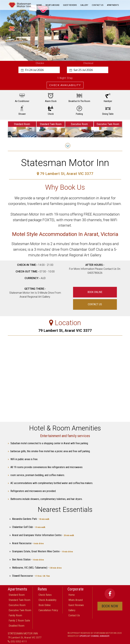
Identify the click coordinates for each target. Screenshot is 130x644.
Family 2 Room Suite (19, 621)
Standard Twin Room (20, 600)
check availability (47, 600)
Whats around (52, 5)
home (39, 5)
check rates (45, 595)
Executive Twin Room (20, 610)
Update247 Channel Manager (94, 636)
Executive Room (17, 605)
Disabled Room (17, 626)
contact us (98, 5)
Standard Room (17, 595)
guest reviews (70, 5)
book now (110, 606)
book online (95, 292)
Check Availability (65, 85)
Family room (15, 615)
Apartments (113, 5)
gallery (84, 5)
